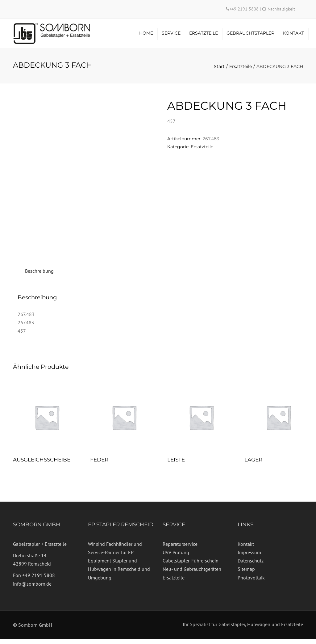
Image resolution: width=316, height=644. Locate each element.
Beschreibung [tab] (39, 276)
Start (219, 71)
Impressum (249, 557)
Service (171, 36)
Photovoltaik (251, 582)
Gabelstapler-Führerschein (191, 566)
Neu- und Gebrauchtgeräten (192, 574)
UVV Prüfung (176, 557)
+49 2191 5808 (245, 9)
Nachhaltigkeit (281, 9)
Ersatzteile (204, 36)
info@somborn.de (32, 588)
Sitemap (246, 574)
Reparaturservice (180, 549)
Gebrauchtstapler (250, 36)
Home (146, 36)
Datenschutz (251, 566)
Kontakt (293, 36)
